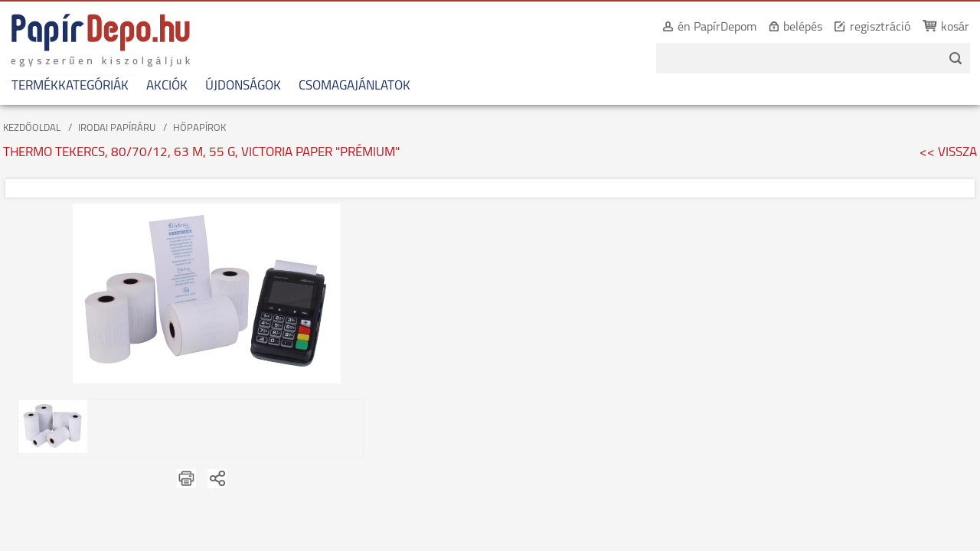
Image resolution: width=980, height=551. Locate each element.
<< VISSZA (948, 153)
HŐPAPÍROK (199, 128)
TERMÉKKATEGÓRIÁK (70, 86)
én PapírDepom (700, 28)
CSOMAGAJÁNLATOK (354, 86)
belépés (786, 28)
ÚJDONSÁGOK (243, 86)
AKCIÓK (167, 86)
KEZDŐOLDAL (32, 128)
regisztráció (863, 28)
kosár (938, 28)
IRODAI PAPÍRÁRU (117, 128)
